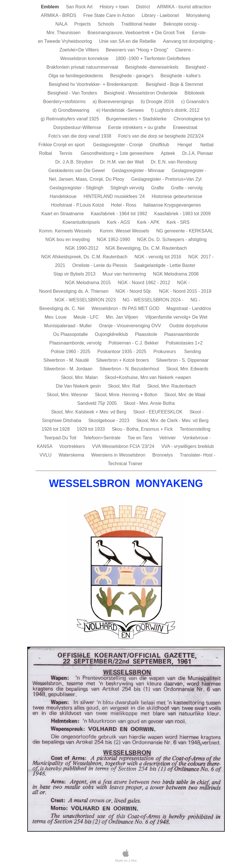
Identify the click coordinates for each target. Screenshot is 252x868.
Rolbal (46, 153)
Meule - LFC (87, 317)
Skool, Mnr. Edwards (187, 369)
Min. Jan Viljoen (123, 317)
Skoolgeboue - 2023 (109, 420)
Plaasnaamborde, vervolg (76, 343)
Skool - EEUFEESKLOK (158, 412)
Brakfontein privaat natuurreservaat (83, 67)
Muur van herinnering (125, 274)
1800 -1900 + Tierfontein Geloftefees (153, 58)
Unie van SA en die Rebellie (128, 41)
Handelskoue (64, 196)
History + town (115, 7)
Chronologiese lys (193, 119)
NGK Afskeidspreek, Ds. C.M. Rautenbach (85, 257)
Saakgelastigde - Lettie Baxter (165, 265)
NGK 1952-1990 (114, 239)
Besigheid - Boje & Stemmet (175, 84)
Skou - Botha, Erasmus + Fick (143, 429)
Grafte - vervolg (187, 188)
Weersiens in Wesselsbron (119, 455)
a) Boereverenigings (114, 102)
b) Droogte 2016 (158, 102)
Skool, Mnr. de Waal (185, 395)
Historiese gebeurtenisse (177, 196)
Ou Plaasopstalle (71, 334)
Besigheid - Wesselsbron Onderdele (141, 93)
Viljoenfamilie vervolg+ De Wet (176, 317)
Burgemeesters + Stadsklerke (137, 119)
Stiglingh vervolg (128, 188)
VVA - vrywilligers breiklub (188, 446)
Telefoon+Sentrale (102, 438)
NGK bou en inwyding (68, 239)
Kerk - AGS (119, 222)
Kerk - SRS (178, 222)
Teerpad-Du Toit (61, 438)
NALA (62, 24)
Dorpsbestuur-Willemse (78, 127)
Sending (193, 352)
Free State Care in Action (109, 15)
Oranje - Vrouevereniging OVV (131, 326)
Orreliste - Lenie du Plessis (100, 265)
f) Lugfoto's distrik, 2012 (175, 110)
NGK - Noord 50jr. (134, 291)
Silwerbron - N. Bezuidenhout (130, 369)
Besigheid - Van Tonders (73, 93)
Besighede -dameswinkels (152, 67)
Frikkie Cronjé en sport (63, 145)
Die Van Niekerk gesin (79, 386)
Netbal (207, 145)
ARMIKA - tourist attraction (184, 7)
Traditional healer (139, 24)
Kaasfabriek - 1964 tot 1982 (120, 214)
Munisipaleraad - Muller (69, 326)
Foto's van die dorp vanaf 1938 (80, 136)
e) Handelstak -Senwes (121, 110)
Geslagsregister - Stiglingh (77, 188)
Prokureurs (166, 352)
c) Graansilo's (195, 102)
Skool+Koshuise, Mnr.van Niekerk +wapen (148, 377)
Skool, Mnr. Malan (80, 377)
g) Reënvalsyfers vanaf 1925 (71, 119)
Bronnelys (163, 455)
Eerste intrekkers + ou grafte (138, 127)
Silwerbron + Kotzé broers (123, 360)
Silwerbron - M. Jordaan (69, 369)
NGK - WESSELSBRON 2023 (86, 300)
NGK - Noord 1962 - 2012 (145, 283)
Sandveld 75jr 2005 (98, 403)
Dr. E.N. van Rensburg (174, 162)
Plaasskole (147, 334)
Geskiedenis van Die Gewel (77, 171)
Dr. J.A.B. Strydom (75, 162)
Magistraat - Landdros (189, 308)
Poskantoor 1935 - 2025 (122, 352)
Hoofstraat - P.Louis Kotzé (78, 205)
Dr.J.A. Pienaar (197, 153)
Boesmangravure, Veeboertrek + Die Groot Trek (137, 33)
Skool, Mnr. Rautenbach (172, 386)
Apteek (168, 153)
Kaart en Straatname (63, 214)
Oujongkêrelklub (112, 334)
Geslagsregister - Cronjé (119, 145)
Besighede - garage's (132, 76)
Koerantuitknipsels (82, 222)
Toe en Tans (140, 438)
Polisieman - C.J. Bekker (134, 343)
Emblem (51, 7)
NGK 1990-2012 (82, 248)
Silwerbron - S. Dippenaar (182, 360)
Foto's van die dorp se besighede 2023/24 (161, 136)
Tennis (67, 153)
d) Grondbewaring (72, 110)
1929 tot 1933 (91, 429)
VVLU (46, 455)
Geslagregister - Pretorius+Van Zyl (166, 179)
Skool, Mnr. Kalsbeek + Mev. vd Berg (89, 412)
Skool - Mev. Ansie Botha (149, 403)
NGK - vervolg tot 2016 (158, 257)
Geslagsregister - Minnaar (139, 171)
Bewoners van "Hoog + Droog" (138, 50)
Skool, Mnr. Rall (125, 386)
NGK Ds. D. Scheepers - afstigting (172, 239)
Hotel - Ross (124, 205)
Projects (83, 24)
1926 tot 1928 (56, 429)
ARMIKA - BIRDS (59, 15)
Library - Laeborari (161, 15)
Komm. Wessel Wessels (125, 231)
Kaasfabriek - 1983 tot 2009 (182, 214)
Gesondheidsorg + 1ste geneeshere (118, 153)
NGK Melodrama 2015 (89, 283)
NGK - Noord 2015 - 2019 (185, 291)
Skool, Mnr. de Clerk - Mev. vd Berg (172, 420)
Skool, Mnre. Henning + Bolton (127, 395)
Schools (107, 24)
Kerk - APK (149, 222)
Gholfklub (161, 145)
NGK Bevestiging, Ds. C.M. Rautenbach (146, 248)
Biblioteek (194, 93)
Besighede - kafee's (181, 76)
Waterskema (72, 455)
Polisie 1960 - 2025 (71, 352)
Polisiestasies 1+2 (184, 343)
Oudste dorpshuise (189, 326)
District (143, 7)
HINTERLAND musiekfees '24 (115, 196)
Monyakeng (199, 15)
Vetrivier (168, 438)
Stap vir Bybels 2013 (75, 274)
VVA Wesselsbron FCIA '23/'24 (124, 446)
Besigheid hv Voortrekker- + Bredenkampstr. (94, 84)
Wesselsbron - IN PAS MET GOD (126, 308)
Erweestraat (186, 127)
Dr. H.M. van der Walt (123, 162)
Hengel (186, 145)
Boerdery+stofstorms (65, 102)
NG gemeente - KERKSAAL (185, 231)
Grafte (158, 188)
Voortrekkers (73, 446)
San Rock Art (80, 7)
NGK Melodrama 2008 (176, 274)
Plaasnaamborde (182, 334)
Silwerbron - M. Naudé (67, 360)
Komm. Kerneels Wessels (67, 231)
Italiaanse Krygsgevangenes (172, 205)
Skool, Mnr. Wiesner (68, 395)
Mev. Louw (56, 317)
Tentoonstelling (195, 429)
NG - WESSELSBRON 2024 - (154, 300)
